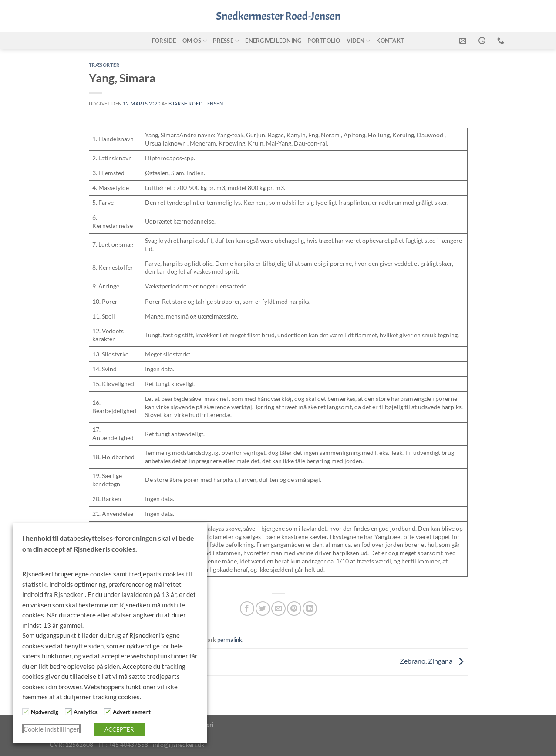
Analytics (86, 712)
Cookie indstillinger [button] (51, 729)
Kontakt (390, 41)
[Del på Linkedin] (310, 609)
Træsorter (104, 65)
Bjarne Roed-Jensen (196, 103)
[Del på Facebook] (247, 609)
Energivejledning (273, 41)
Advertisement (132, 712)
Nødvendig (45, 712)
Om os (195, 41)
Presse (226, 41)
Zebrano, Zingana (434, 661)
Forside (164, 41)
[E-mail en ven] (278, 609)
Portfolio (324, 41)
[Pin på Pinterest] (294, 609)
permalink (230, 640)
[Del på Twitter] (263, 609)
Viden (359, 41)
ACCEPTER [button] (119, 729)
